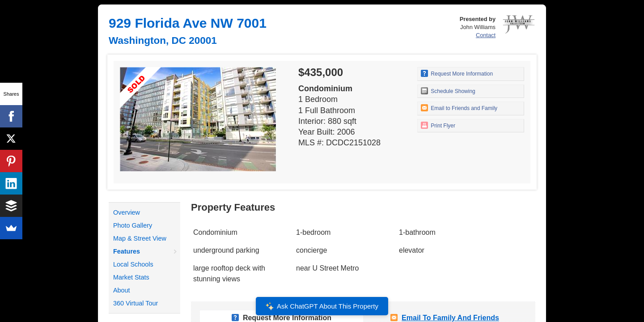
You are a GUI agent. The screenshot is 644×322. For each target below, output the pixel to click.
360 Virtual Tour (136, 303)
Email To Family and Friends (450, 318)
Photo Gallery (133, 225)
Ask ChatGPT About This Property (322, 306)
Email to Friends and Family (459, 108)
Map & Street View (140, 238)
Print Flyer (438, 125)
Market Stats (131, 277)
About (122, 290)
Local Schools (133, 264)
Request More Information (457, 73)
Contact (486, 35)
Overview (127, 212)
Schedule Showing (448, 91)
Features (127, 251)
